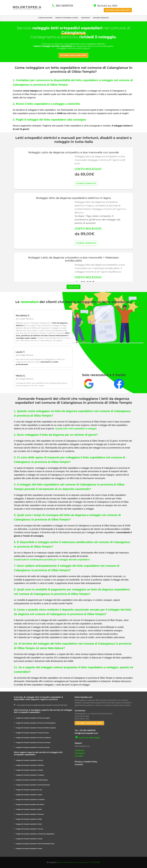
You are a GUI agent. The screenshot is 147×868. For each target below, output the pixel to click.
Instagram (80, 753)
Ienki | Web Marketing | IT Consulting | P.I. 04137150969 (79, 862)
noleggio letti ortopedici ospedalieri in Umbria (29, 839)
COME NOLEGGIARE (45, 18)
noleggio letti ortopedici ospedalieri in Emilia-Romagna (32, 780)
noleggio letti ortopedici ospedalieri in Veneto (29, 849)
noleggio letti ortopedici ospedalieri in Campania (30, 775)
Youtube (79, 756)
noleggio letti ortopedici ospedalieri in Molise (29, 809)
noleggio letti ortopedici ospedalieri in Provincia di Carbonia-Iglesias (36, 723)
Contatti (79, 764)
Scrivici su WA (107, 6)
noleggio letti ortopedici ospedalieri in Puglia (29, 819)
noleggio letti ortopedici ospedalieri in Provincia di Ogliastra (33, 738)
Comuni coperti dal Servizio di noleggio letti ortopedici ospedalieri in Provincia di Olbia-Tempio (42, 705)
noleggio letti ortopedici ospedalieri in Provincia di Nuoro (32, 733)
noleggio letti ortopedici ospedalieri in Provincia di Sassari (33, 747)
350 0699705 (64, 6)
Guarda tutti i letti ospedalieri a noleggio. (76, 429)
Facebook (79, 750)
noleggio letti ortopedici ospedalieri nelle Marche (30, 804)
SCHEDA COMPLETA (86, 183)
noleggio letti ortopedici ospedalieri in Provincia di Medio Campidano (36, 728)
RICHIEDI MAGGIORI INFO (118, 10)
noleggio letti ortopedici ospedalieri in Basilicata (30, 765)
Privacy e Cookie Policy (86, 762)
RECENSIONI (86, 18)
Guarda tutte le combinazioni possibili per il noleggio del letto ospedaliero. (52, 560)
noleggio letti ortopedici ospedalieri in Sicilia (29, 824)
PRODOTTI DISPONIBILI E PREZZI (67, 18)
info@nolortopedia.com (86, 733)
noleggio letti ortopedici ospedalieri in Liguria (29, 795)
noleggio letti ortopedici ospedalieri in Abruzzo (29, 760)
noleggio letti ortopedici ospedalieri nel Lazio (29, 790)
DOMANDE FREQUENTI (101, 18)
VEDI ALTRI (73, 287)
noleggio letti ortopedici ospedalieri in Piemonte (30, 814)
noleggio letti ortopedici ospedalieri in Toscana (29, 829)
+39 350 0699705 (87, 730)
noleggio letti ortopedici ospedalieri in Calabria (29, 770)
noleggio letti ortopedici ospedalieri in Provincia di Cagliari (33, 718)
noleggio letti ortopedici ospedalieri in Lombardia (30, 800)
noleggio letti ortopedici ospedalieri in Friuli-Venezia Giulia (33, 785)
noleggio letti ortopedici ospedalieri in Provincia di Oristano (33, 743)
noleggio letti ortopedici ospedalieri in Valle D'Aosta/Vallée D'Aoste (35, 844)
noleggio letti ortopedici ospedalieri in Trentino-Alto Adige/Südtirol (35, 834)
